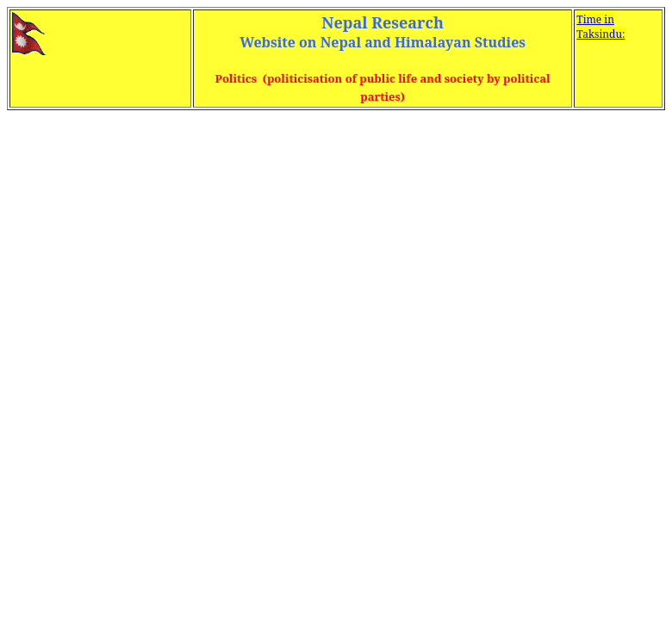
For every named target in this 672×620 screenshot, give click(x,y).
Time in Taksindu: (600, 27)
